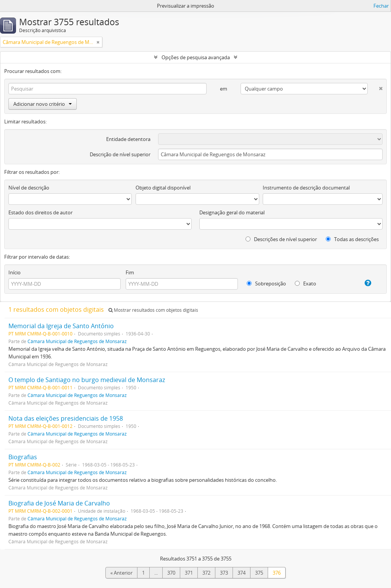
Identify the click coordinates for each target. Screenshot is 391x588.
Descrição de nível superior (120, 154)
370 (171, 573)
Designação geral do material (232, 212)
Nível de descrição (29, 188)
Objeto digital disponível (163, 188)
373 (224, 573)
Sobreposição (266, 283)
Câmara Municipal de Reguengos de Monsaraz (77, 341)
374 (242, 573)
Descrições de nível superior (281, 239)
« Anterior (121, 573)
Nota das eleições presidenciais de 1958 (66, 418)
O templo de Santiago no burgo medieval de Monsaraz (87, 380)
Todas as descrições (352, 239)
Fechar (381, 6)
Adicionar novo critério (43, 104)
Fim (130, 272)
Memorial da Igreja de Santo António (61, 326)
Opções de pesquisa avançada (196, 57)
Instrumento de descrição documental (306, 188)
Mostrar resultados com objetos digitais (153, 310)
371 (189, 573)
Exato (305, 283)
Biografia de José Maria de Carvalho (59, 503)
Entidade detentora (128, 139)
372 (206, 573)
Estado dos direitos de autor (40, 212)
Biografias (23, 457)
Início (15, 272)
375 (259, 573)
